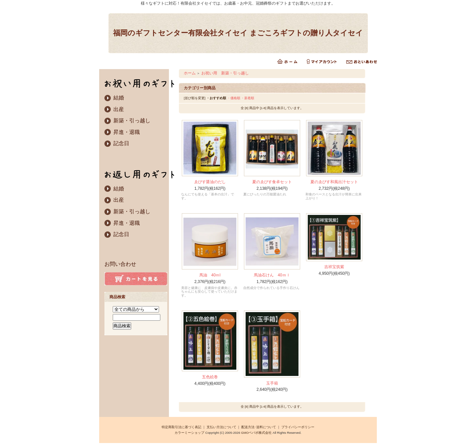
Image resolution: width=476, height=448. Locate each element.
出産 (119, 109)
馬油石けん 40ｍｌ (272, 275)
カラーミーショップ (189, 433)
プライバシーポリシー (298, 427)
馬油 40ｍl (210, 275)
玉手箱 (272, 383)
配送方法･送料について (259, 427)
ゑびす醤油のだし (210, 182)
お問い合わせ (120, 264)
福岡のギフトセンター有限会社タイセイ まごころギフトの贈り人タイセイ (238, 33)
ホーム (190, 73)
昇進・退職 (127, 132)
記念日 (121, 143)
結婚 (119, 98)
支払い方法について (221, 427)
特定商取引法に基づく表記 (181, 427)
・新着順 (248, 98)
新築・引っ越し (132, 121)
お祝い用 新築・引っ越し (225, 73)
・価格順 (234, 98)
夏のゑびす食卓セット (272, 182)
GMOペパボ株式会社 (256, 433)
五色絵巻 (210, 377)
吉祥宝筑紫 (334, 267)
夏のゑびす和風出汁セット (334, 182)
